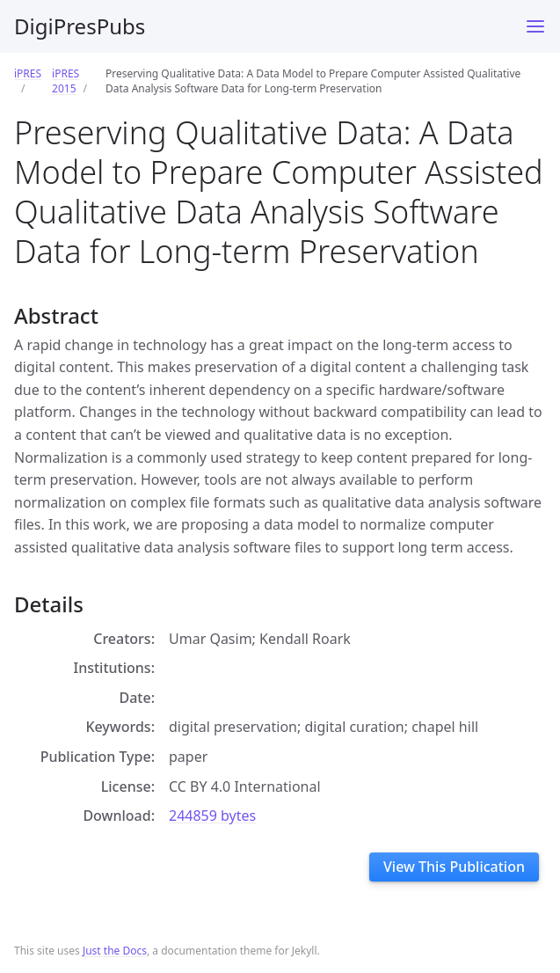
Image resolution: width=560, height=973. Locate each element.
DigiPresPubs (80, 26)
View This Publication (454, 867)
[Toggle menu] (535, 26)
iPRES (28, 73)
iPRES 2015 (65, 81)
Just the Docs (115, 951)
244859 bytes (212, 816)
